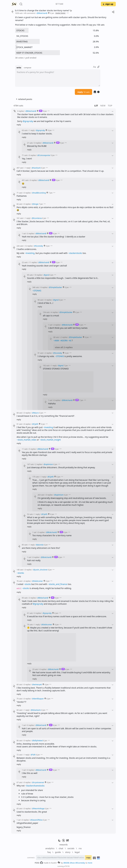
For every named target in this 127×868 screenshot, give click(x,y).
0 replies (38, 143)
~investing (30, 253)
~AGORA (64, 340)
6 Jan (52, 13)
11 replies (33, 262)
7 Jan (50, 193)
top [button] (110, 105)
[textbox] (58, 78)
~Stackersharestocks (35, 786)
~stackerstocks (75, 253)
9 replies (44, 287)
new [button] (103, 105)
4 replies (55, 312)
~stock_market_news (26, 440)
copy (88, 857)
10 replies (38, 275)
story (68, 852)
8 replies (27, 424)
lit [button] (96, 105)
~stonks (20, 573)
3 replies (21, 111)
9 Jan (45, 111)
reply (84, 92)
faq (49, 852)
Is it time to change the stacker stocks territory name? (44, 10)
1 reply (32, 130)
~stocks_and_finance (58, 584)
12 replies (29, 246)
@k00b (67, 863)
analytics (50, 848)
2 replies (64, 337)
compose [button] (27, 68)
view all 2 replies (64, 347)
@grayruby (28, 121)
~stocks (27, 584)
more (90, 863)
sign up (108, 4)
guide (58, 852)
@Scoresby (80, 863)
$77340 (59, 4)
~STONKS (37, 291)
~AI (70, 340)
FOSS (39, 863)
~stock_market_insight (50, 440)
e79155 (67, 866)
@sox (72, 863)
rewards (63, 845)
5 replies (48, 300)
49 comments (30, 13)
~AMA (56, 340)
